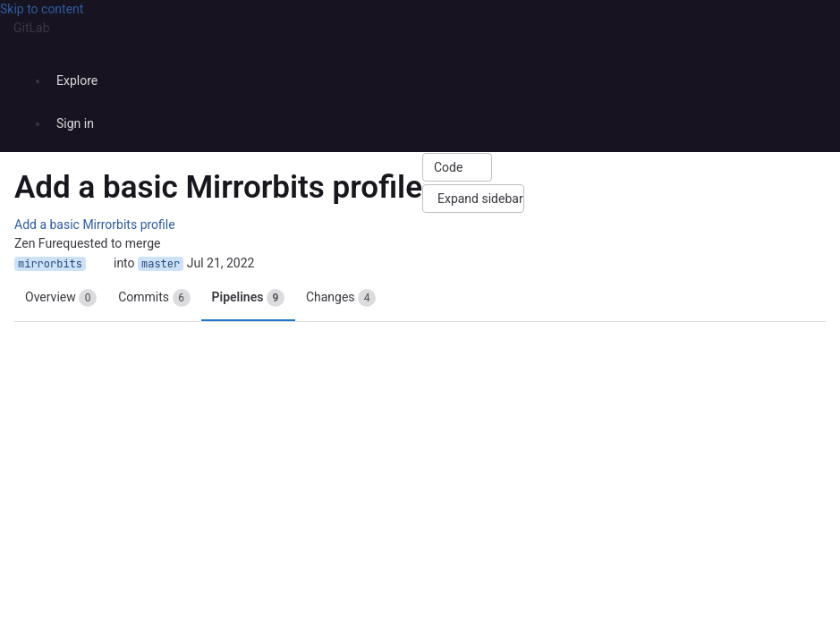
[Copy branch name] (100, 264)
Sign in (75, 123)
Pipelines (248, 298)
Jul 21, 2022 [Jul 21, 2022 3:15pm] (221, 263)
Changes (341, 298)
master (161, 264)
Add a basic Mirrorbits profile (95, 225)
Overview (61, 298)
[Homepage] (418, 52)
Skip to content (42, 9)
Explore (77, 80)
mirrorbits (50, 264)
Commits (154, 298)
